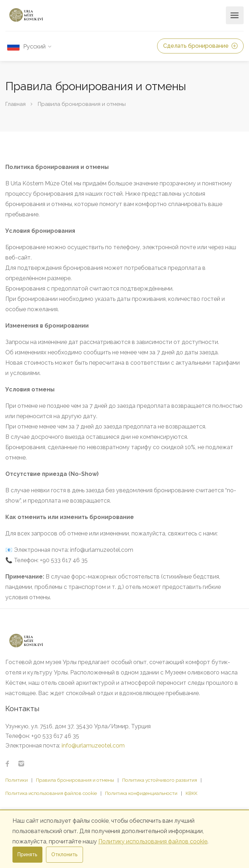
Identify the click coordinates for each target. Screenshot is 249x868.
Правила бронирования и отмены (75, 780)
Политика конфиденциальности (141, 793)
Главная (15, 104)
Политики (17, 780)
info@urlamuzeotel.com (93, 746)
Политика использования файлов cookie (51, 793)
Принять (27, 854)
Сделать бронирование (200, 46)
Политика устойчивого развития (160, 780)
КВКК (191, 793)
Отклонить (64, 854)
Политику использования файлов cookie (153, 841)
